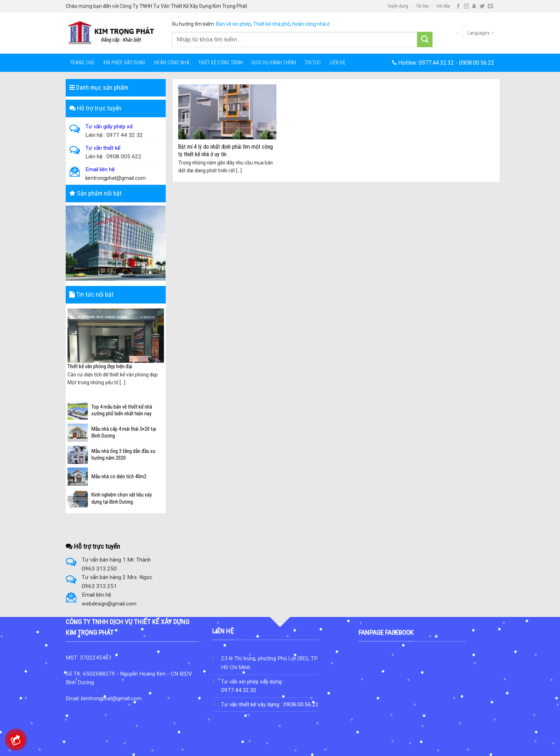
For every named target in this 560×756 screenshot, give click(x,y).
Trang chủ (82, 63)
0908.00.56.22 (477, 63)
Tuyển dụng (398, 6)
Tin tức (313, 63)
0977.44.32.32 (436, 63)
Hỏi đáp (443, 6)
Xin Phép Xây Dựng (124, 63)
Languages (481, 33)
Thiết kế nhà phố (272, 24)
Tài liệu (422, 6)
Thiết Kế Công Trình (221, 63)
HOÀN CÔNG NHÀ (172, 63)
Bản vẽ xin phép (234, 24)
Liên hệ (337, 63)
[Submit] (425, 39)
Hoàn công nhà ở (311, 24)
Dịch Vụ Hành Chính (274, 63)
